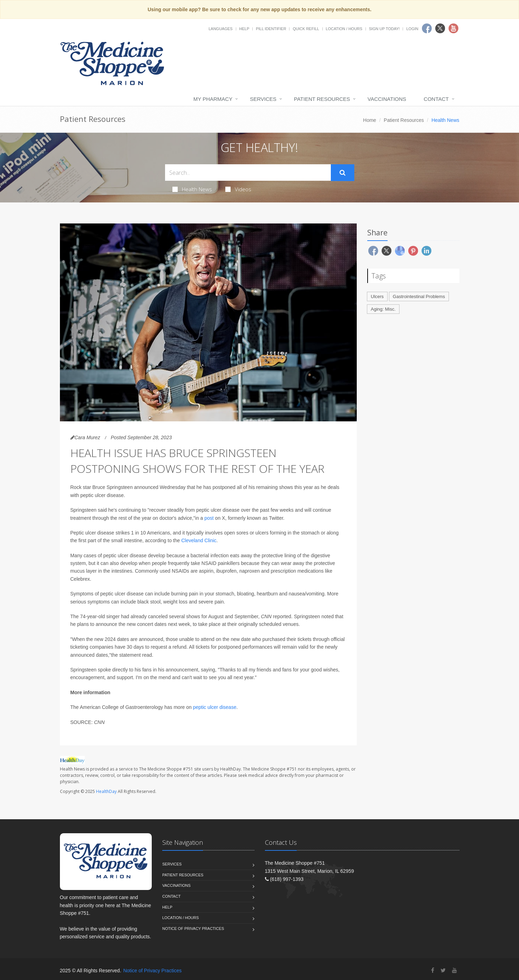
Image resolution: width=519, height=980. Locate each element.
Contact (436, 99)
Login (412, 29)
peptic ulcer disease (215, 707)
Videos (238, 189)
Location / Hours (344, 29)
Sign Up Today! (384, 29)
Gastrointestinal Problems (419, 296)
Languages (220, 29)
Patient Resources (322, 99)
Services (263, 99)
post (209, 518)
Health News (192, 189)
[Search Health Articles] (248, 172)
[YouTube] (455, 970)
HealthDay (106, 791)
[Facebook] (433, 970)
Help (244, 29)
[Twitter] (443, 970)
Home (370, 120)
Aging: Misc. (383, 309)
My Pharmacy (213, 99)
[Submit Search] (343, 173)
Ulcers (377, 296)
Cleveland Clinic (199, 540)
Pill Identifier (271, 29)
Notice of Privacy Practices (193, 929)
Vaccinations (387, 99)
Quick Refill (306, 29)
